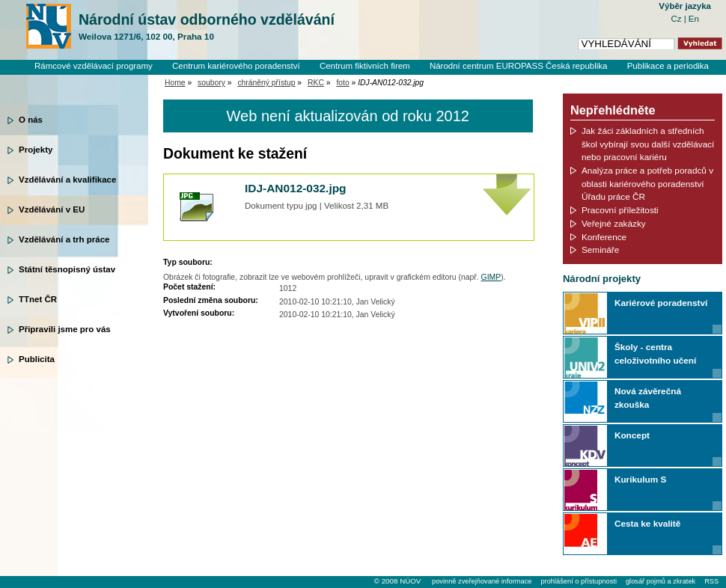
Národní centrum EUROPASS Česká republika (519, 66)
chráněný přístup (266, 83)
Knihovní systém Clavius (662, 79)
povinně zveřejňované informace (482, 581)
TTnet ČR (38, 299)
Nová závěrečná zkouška (648, 398)
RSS (711, 581)
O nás (31, 120)
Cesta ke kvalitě (647, 523)
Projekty (36, 150)
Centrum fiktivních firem (365, 66)
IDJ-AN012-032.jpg (296, 188)
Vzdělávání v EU (52, 209)
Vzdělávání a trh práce (64, 239)
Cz (677, 19)
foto (342, 83)
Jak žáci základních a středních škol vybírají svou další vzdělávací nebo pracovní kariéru (648, 144)
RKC (316, 83)
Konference (604, 237)
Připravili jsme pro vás (65, 329)
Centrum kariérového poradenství (236, 66)
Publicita (37, 359)
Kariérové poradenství (661, 303)
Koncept (632, 435)
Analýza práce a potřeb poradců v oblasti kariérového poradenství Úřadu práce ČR (647, 183)
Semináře (600, 249)
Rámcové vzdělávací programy (94, 66)
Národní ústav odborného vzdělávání (207, 27)
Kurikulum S (640, 479)
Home (175, 83)
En (694, 19)
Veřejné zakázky (614, 223)
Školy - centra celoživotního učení (655, 353)
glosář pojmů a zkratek (661, 581)
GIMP (491, 277)
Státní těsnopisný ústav (67, 269)
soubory (211, 83)
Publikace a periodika (668, 66)
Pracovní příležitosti (620, 210)
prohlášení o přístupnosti (578, 581)
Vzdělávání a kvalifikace (67, 180)
